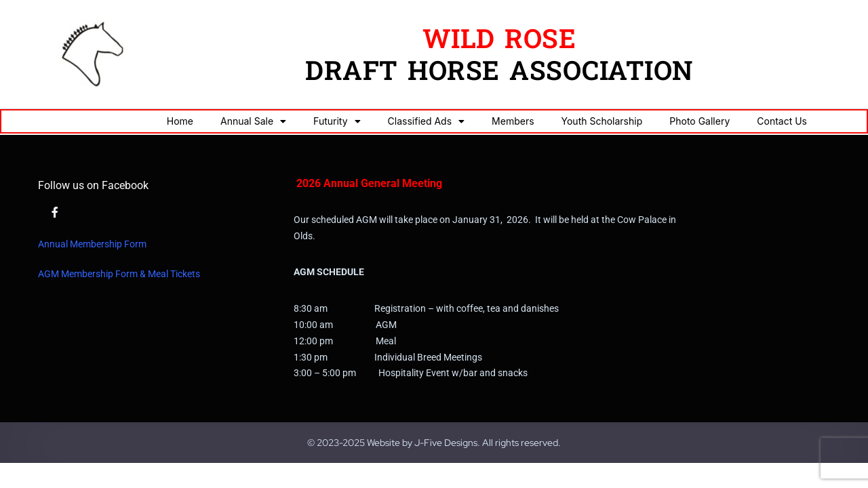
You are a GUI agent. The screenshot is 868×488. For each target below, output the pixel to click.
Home (180, 121)
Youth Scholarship (602, 121)
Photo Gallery (699, 121)
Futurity (337, 121)
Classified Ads (427, 121)
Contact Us (782, 121)
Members (513, 121)
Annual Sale (253, 121)
